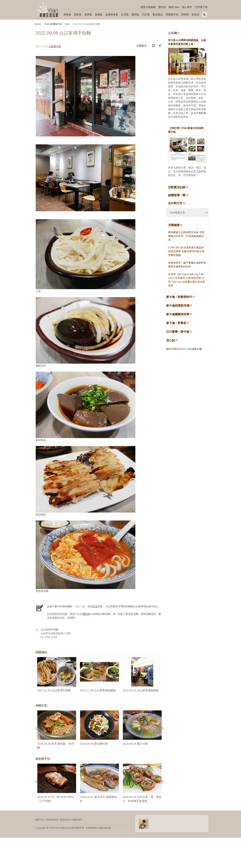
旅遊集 (99, 14)
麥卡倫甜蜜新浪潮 (178, 306)
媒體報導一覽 (178, 195)
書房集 (135, 14)
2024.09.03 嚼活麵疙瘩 (94, 744)
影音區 (196, 14)
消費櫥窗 (176, 225)
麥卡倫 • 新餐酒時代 (179, 297)
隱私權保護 (52, 820)
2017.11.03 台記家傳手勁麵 (54, 690)
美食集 (67, 14)
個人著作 (187, 7)
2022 (67, 24)
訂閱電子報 (201, 7)
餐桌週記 (158, 14)
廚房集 (88, 14)
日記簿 (146, 14)
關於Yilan (174, 7)
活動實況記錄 (178, 187)
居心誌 (171, 340)
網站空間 (171, 349)
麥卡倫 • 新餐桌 (176, 323)
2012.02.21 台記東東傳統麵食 (141, 690)
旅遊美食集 (112, 14)
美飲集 (78, 14)
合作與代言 (177, 203)
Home (38, 24)
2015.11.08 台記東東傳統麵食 (98, 690)
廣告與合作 (66, 820)
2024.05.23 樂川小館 (135, 744)
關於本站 (40, 820)
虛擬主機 (197, 349)
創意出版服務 (148, 7)
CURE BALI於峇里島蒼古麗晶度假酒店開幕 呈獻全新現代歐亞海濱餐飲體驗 (186, 251)
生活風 (125, 14)
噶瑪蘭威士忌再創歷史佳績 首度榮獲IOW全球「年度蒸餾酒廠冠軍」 (186, 236)
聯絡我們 (77, 820)
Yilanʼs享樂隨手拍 (53, 24)
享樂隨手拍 (172, 14)
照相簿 (185, 14)
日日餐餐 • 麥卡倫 (178, 332)
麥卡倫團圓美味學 (178, 314)
